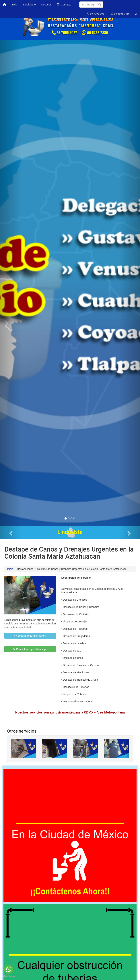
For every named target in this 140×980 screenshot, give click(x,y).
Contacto (64, 5)
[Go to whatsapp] (9, 969)
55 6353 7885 (120, 14)
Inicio (14, 5)
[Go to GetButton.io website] (9, 976)
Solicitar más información (30, 636)
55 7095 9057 (97, 14)
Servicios (29, 5)
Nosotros (46, 5)
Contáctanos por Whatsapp (30, 649)
